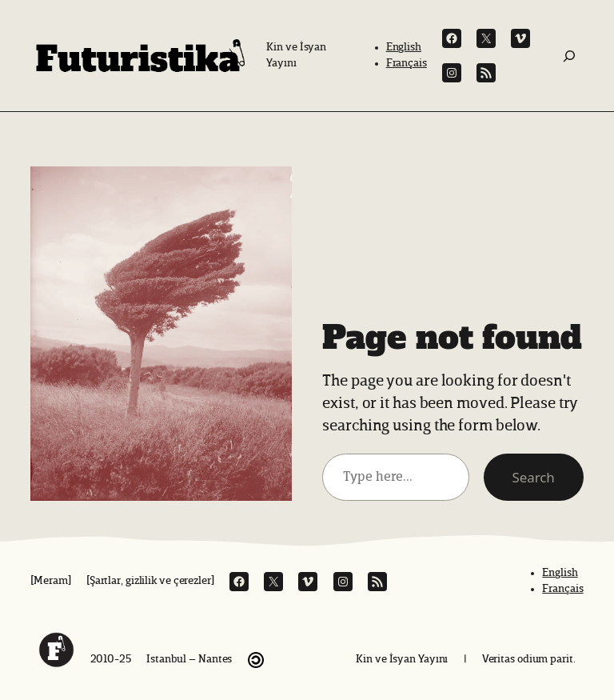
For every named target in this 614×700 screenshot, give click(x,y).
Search (534, 477)
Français (407, 63)
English (404, 47)
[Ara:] (569, 56)
